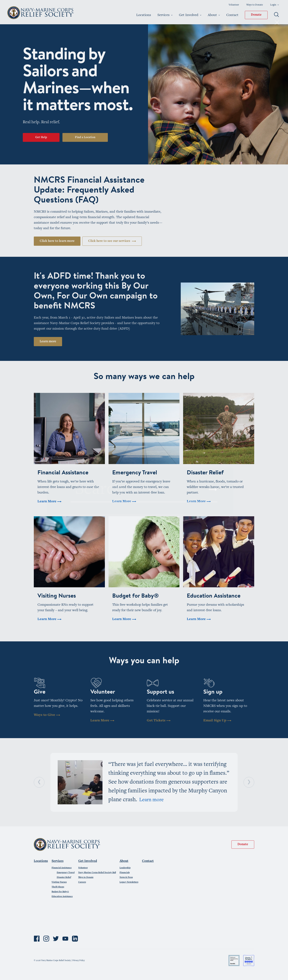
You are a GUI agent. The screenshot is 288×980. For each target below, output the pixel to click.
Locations (144, 15)
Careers (82, 882)
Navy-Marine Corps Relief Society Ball (97, 873)
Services (165, 15)
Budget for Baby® (60, 892)
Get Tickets (159, 721)
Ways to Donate (255, 5)
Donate (256, 15)
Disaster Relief (64, 877)
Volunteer (234, 5)
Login (274, 5)
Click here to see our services (112, 241)
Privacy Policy (79, 961)
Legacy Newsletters (129, 882)
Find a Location (85, 137)
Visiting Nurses (59, 882)
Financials (125, 873)
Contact (232, 15)
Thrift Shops (58, 887)
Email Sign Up (217, 721)
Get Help (41, 137)
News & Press (126, 877)
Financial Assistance (62, 868)
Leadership (125, 868)
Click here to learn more (57, 241)
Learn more (48, 342)
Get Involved (190, 15)
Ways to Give (47, 715)
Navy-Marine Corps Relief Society (41, 13)
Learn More (102, 721)
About (214, 15)
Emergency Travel (66, 873)
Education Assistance (62, 896)
